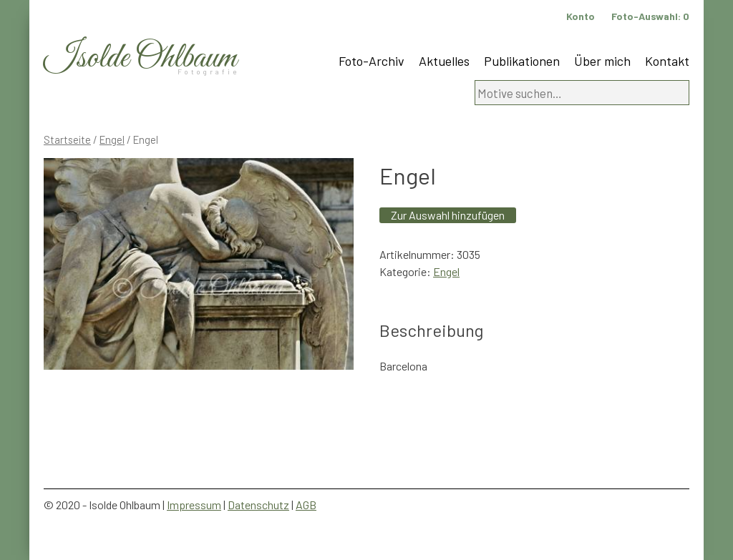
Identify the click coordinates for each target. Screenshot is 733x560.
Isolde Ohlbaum (140, 58)
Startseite (67, 139)
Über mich (602, 61)
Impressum (194, 505)
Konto (581, 16)
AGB (306, 505)
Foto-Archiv (372, 61)
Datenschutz (258, 505)
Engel (112, 139)
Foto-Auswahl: (650, 16)
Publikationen (522, 61)
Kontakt (667, 61)
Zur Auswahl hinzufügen (448, 215)
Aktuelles (444, 61)
